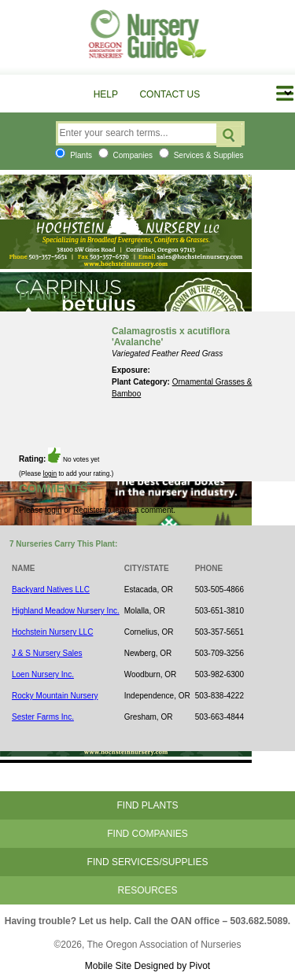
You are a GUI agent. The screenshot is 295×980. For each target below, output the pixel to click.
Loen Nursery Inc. (43, 674)
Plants (74, 155)
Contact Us (170, 94)
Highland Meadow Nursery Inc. (66, 611)
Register (88, 510)
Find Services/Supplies (148, 862)
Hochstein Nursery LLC (52, 632)
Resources (147, 890)
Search (229, 135)
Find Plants (147, 805)
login (50, 473)
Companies (125, 155)
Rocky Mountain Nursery (55, 696)
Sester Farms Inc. (43, 717)
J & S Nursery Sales (47, 653)
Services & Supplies (201, 155)
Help (106, 94)
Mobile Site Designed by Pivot (147, 966)
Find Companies (147, 834)
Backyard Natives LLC (51, 589)
